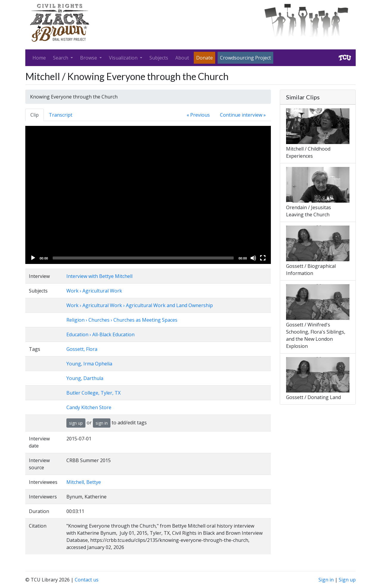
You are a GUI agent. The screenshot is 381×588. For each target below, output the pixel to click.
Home (39, 58)
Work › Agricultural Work (94, 291)
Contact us (87, 580)
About (182, 58)
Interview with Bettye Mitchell (99, 276)
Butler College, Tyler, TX (93, 393)
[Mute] (253, 258)
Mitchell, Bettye (84, 482)
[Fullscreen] (263, 258)
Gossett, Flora (82, 349)
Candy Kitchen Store (89, 407)
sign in (102, 423)
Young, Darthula (85, 378)
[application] (148, 195)
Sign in (326, 580)
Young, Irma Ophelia (89, 364)
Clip (35, 115)
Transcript (61, 115)
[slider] (143, 258)
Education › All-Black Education (100, 334)
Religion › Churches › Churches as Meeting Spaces (122, 320)
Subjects (159, 58)
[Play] (33, 258)
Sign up (347, 580)
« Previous (198, 115)
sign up (76, 423)
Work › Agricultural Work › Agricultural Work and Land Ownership (140, 305)
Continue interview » (243, 115)
